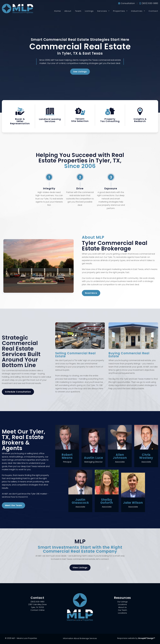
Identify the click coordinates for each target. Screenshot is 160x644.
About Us (122, 607)
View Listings (80, 568)
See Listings (80, 71)
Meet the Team (13, 505)
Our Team (122, 610)
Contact (153, 11)
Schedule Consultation (18, 392)
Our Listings (122, 602)
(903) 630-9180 (149, 3)
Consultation (127, 3)
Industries (137, 11)
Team (78, 11)
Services (102, 11)
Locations (122, 604)
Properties (119, 11)
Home (58, 11)
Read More (91, 293)
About (68, 11)
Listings (89, 11)
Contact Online (37, 610)
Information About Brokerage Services (80, 638)
